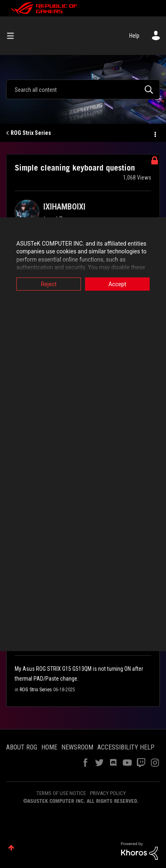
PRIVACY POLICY (108, 793)
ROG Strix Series (31, 133)
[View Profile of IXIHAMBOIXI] (64, 207)
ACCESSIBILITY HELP (126, 747)
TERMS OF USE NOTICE (61, 793)
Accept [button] (117, 284)
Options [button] (155, 133)
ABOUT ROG (22, 747)
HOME (49, 747)
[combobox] (83, 89)
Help (134, 36)
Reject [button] (49, 284)
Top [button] (11, 848)
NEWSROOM (77, 747)
